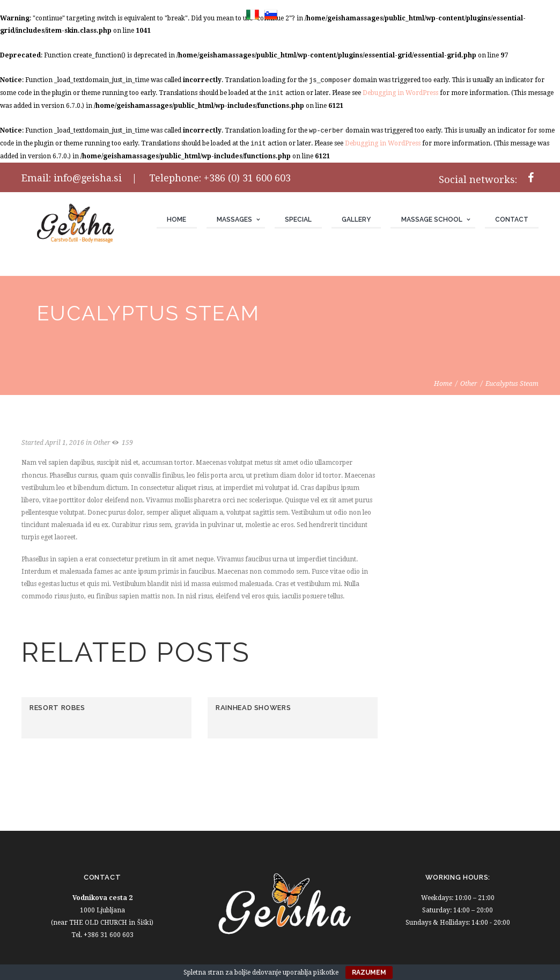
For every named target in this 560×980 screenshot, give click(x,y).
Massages (234, 220)
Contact (512, 220)
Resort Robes (57, 708)
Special (298, 220)
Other (469, 384)
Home (176, 220)
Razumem (369, 972)
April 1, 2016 (65, 443)
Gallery (356, 220)
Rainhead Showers (253, 708)
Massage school (432, 220)
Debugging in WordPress (400, 93)
